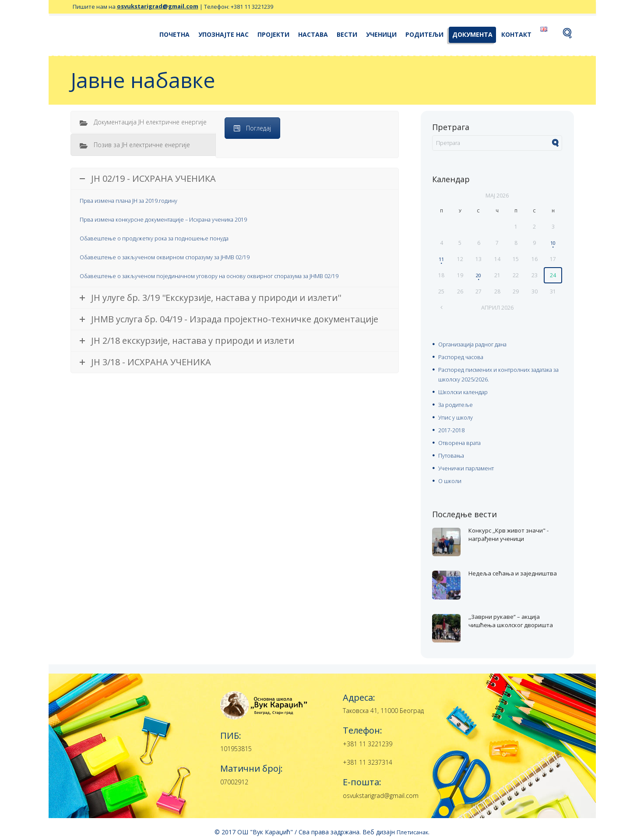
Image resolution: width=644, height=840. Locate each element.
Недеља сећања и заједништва (499, 571)
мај (497, 195)
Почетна (174, 34)
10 (553, 242)
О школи (450, 475)
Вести (347, 34)
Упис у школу (457, 414)
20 (479, 275)
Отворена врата (463, 439)
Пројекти (273, 34)
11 (441, 259)
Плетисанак (412, 826)
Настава (313, 34)
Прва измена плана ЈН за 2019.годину (134, 200)
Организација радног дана (477, 344)
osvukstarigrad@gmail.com (158, 7)
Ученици (381, 34)
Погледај (252, 128)
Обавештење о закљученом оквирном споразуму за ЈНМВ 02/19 (174, 256)
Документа (472, 34)
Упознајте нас (223, 34)
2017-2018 (453, 426)
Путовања (453, 451)
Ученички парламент (469, 463)
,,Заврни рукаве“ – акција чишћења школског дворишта (512, 618)
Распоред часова (464, 356)
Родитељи (424, 34)
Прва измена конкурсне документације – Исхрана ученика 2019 (172, 219)
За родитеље (457, 402)
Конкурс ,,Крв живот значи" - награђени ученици (504, 532)
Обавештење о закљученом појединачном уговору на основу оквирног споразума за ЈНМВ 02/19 (223, 274)
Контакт (516, 34)
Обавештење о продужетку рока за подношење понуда (161, 237)
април (497, 307)
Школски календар (465, 390)
